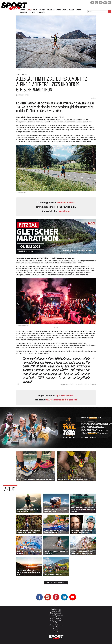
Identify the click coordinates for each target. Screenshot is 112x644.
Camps (59, 10)
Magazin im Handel (56, 611)
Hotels (65, 10)
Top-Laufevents (41, 12)
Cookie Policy (56, 617)
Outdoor (42, 10)
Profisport (51, 10)
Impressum (56, 629)
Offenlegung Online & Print (56, 621)
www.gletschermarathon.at (66, 203)
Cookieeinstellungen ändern (56, 615)
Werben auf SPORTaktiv (56, 619)
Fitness (22, 10)
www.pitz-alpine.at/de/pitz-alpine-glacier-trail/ (61, 400)
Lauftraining (23, 12)
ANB (56, 623)
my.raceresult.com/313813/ (65, 395)
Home (18, 74)
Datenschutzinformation (56, 613)
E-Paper (79, 10)
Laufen (29, 10)
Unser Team (56, 627)
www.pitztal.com (65, 211)
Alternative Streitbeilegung (56, 625)
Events (72, 10)
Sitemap (56, 631)
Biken (35, 10)
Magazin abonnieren (56, 609)
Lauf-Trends (32, 12)
